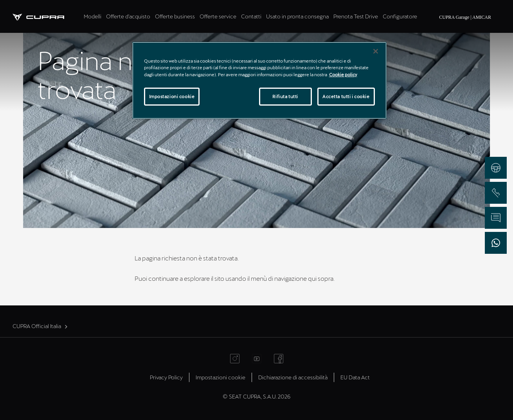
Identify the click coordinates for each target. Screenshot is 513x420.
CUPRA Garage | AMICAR (465, 17)
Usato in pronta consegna (297, 16)
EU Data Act (355, 377)
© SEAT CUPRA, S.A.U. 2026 (256, 396)
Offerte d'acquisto (128, 16)
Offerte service (218, 16)
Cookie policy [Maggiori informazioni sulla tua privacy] (343, 74)
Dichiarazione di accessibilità (293, 377)
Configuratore (400, 16)
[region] (259, 80)
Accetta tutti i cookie (346, 96)
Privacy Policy (166, 377)
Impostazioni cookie (220, 377)
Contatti (251, 16)
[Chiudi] (376, 51)
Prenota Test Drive (356, 16)
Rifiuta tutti (285, 96)
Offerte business (175, 16)
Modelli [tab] (93, 16)
